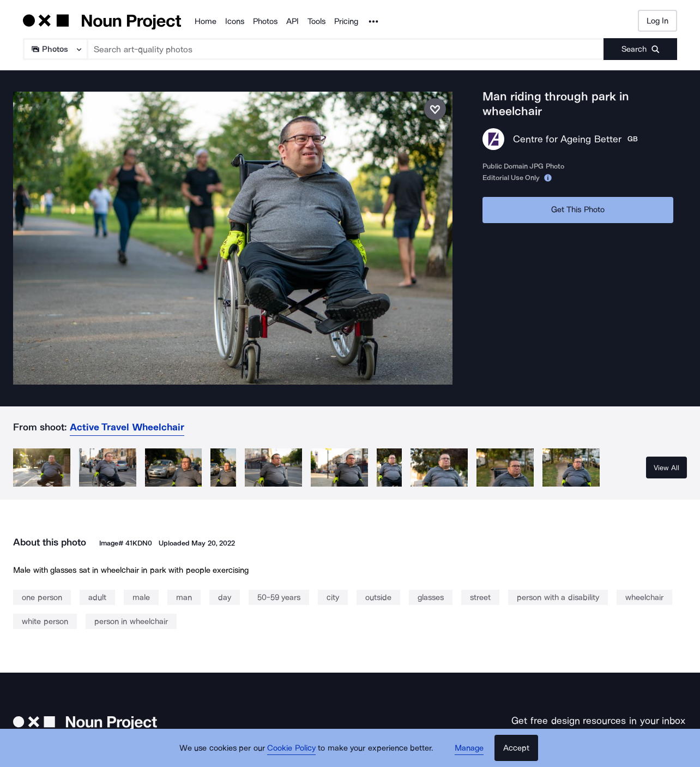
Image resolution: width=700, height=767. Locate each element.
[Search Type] (55, 49)
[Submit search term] (640, 49)
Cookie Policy (291, 748)
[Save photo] (435, 109)
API (292, 21)
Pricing (346, 21)
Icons (235, 21)
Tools (316, 21)
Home (206, 21)
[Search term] (346, 49)
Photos (265, 21)
